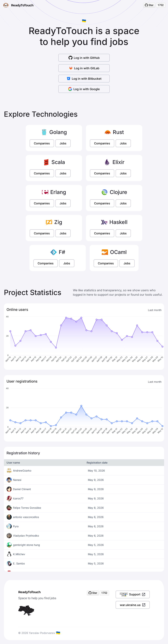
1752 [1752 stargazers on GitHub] (161, 5)
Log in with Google (84, 89)
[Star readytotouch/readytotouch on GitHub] (149, 5)
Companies (42, 143)
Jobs (63, 143)
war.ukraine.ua (133, 605)
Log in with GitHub (84, 58)
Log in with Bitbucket (84, 79)
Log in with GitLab (84, 68)
